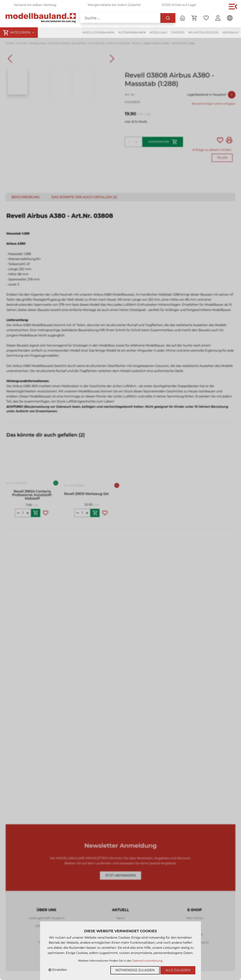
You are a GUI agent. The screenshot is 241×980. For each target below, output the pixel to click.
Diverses (178, 33)
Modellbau (158, 33)
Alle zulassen (178, 970)
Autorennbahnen (132, 33)
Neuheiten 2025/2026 (203, 33)
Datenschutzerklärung (147, 961)
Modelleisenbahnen (98, 33)
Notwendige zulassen (135, 970)
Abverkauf (231, 33)
